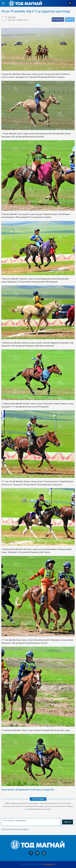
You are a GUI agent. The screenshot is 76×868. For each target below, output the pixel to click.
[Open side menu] (3, 3)
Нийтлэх (68, 822)
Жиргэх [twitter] (70, 19)
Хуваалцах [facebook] (58, 19)
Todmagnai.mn (49, 864)
